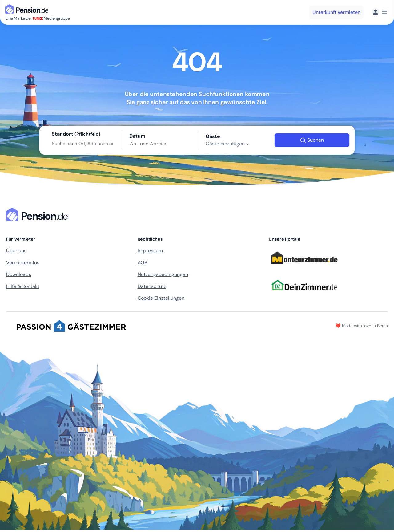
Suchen (312, 140)
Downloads (19, 274)
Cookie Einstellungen (161, 298)
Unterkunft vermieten (336, 12)
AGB (143, 263)
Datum (137, 136)
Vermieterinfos (23, 263)
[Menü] (379, 12)
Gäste (213, 136)
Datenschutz (152, 286)
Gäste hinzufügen (228, 144)
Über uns (16, 251)
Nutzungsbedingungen (163, 274)
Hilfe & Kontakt (23, 286)
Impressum (150, 251)
